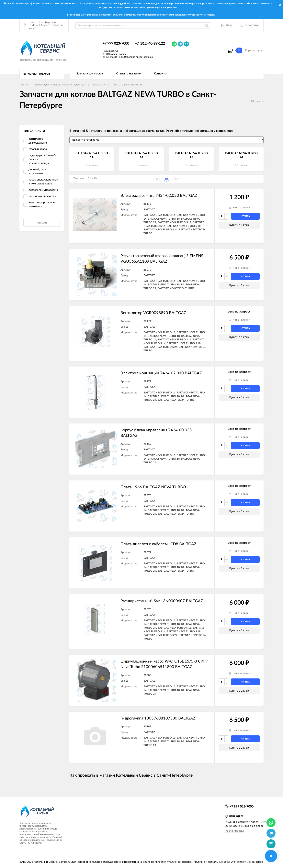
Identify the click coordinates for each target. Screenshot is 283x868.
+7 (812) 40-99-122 (150, 44)
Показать (42, 223)
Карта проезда (235, 831)
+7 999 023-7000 (116, 44)
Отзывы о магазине (128, 74)
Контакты (160, 74)
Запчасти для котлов (90, 74)
